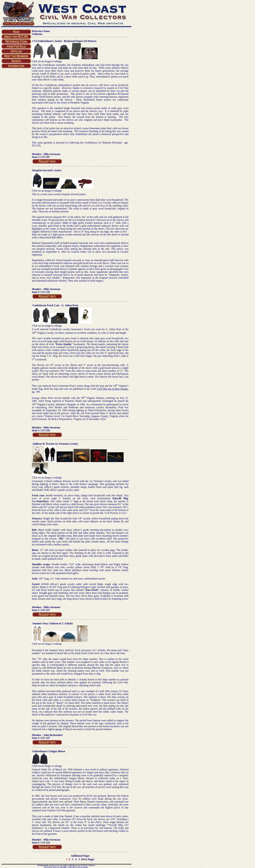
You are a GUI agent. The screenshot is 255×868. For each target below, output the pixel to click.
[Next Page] (88, 859)
